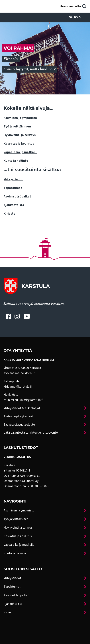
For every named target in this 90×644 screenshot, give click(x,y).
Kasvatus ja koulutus (19, 143)
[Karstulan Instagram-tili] (17, 316)
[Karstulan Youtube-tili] (27, 316)
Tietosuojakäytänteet (19, 416)
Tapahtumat (13, 188)
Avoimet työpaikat (17, 196)
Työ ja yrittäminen (17, 126)
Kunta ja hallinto (16, 161)
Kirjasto (9, 214)
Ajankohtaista (14, 205)
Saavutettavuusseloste (19, 424)
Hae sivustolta (70, 6)
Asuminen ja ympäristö (20, 118)
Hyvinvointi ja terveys (20, 135)
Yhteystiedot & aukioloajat (22, 408)
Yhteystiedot (13, 179)
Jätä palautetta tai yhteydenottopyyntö (31, 432)
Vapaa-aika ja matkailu (21, 152)
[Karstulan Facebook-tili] (8, 316)
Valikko (78, 17)
